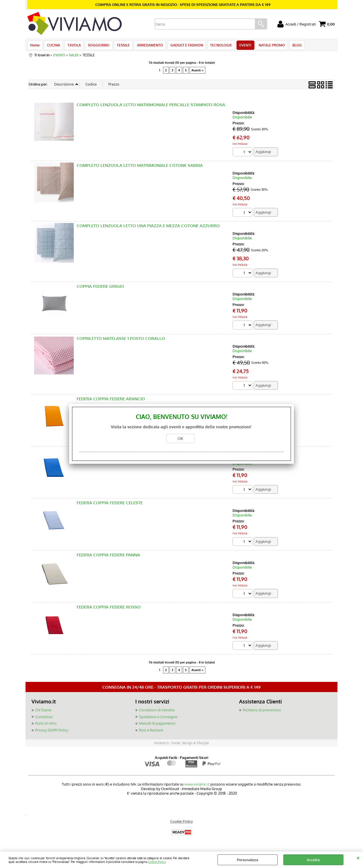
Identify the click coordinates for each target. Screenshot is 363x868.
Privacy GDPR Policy (52, 732)
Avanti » (197, 72)
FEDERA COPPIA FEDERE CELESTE (110, 505)
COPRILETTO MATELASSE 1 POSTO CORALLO (121, 340)
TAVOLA (73, 46)
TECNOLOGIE (218, 46)
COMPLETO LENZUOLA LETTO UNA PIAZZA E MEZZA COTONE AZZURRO (148, 227)
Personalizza (247, 860)
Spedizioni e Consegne (158, 718)
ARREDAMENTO (147, 46)
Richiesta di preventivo (262, 712)
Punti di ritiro (46, 725)
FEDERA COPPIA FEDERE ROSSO (109, 609)
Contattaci (44, 718)
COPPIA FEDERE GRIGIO (100, 288)
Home (35, 46)
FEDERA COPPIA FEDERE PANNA (108, 557)
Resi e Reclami (151, 732)
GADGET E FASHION (184, 46)
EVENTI (241, 46)
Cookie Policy (157, 862)
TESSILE (121, 46)
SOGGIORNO (97, 46)
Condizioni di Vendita (157, 712)
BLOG (292, 46)
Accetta (313, 860)
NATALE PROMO (267, 46)
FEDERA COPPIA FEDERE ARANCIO (111, 400)
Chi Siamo (43, 712)
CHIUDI (358, 857)
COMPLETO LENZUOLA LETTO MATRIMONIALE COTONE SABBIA (140, 167)
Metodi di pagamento (157, 725)
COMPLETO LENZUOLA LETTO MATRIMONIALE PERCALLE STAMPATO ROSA (151, 106)
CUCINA (53, 46)
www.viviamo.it (197, 786)
